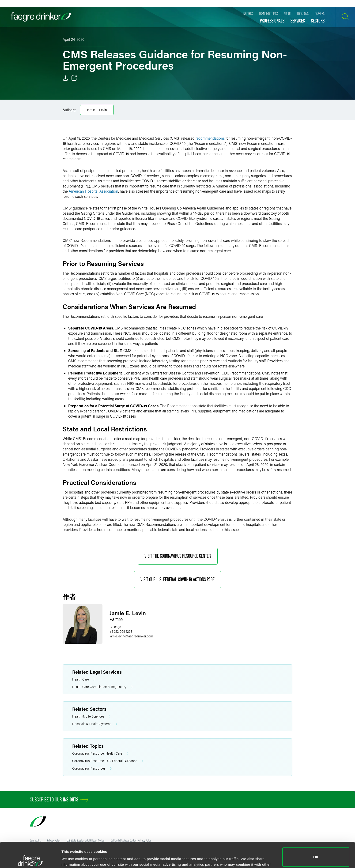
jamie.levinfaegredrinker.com (131, 636)
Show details (72, 858)
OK (316, 832)
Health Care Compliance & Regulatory (102, 687)
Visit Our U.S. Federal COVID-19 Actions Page (177, 579)
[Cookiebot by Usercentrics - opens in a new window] (30, 859)
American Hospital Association (93, 191)
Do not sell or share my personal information (316, 853)
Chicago (115, 627)
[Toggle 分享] (74, 78)
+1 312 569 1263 (121, 631)
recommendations (210, 138)
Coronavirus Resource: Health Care (100, 754)
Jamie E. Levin (97, 110)
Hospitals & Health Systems (95, 724)
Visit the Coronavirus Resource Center (178, 556)
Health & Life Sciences (91, 716)
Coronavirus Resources (92, 769)
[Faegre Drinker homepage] (41, 17)
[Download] (65, 78)
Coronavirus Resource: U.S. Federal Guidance (108, 761)
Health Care (84, 679)
